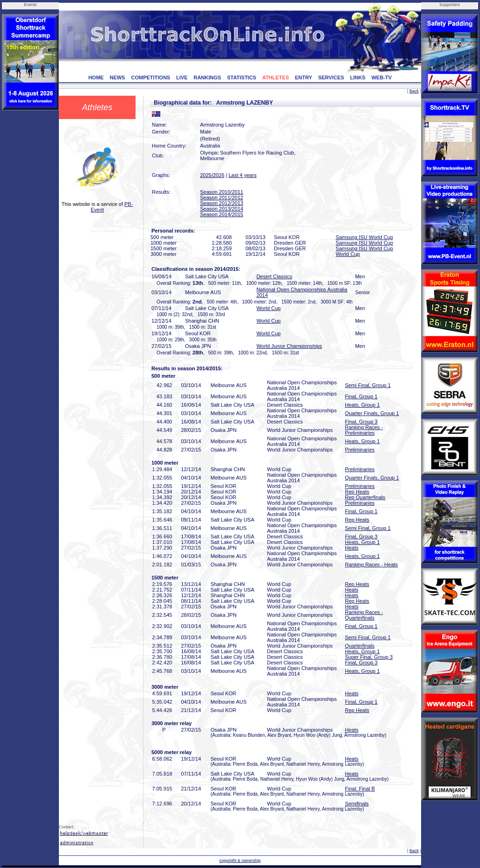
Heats (352, 548)
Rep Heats (357, 492)
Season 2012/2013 (222, 203)
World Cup (348, 254)
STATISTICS (242, 78)
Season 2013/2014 (222, 209)
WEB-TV (382, 78)
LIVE (182, 78)
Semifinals (357, 804)
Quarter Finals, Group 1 (372, 413)
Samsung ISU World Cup (364, 237)
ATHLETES (276, 78)
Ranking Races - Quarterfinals (364, 615)
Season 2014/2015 (222, 214)
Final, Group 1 (361, 396)
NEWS (118, 78)
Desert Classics (274, 276)
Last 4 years (243, 175)
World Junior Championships (289, 346)
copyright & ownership (240, 861)
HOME (96, 78)
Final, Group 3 (361, 422)
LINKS (358, 78)
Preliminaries (360, 450)
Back (414, 91)
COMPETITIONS (150, 78)
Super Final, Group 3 (369, 657)
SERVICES (331, 78)
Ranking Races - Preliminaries (364, 430)
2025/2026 (212, 175)
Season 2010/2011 (222, 192)
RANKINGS (207, 78)
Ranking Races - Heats (371, 565)
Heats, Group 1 (362, 405)
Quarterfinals (360, 646)
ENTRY (304, 78)
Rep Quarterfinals (365, 497)
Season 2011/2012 (222, 198)
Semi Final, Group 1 (368, 385)
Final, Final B (360, 789)
